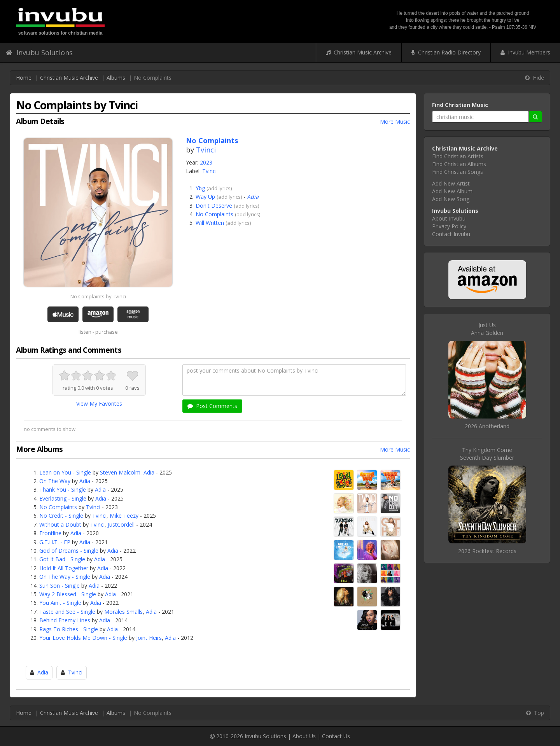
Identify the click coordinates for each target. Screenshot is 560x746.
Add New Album (452, 191)
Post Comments (212, 406)
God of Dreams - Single (69, 551)
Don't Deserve (214, 206)
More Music (395, 122)
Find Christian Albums (459, 164)
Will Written (210, 223)
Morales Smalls (123, 612)
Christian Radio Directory (446, 52)
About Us (304, 736)
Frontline (50, 533)
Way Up (205, 197)
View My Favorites (99, 404)
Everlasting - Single (63, 498)
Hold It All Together (64, 568)
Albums (116, 78)
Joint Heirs (149, 638)
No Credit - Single (61, 516)
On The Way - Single (65, 577)
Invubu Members (525, 52)
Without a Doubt (60, 524)
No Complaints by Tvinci (98, 296)
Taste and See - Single (67, 612)
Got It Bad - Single (62, 559)
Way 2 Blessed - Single (68, 594)
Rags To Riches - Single (69, 629)
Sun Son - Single (59, 586)
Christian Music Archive (359, 52)
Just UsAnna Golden (487, 329)
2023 (206, 162)
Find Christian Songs (458, 172)
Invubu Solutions (39, 53)
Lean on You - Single (65, 472)
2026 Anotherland (487, 426)
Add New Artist (451, 183)
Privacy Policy (449, 226)
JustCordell (121, 524)
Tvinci (206, 150)
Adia (253, 197)
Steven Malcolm (120, 472)
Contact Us (336, 736)
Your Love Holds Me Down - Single (83, 638)
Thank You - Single (63, 489)
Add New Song (451, 199)
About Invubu (449, 218)
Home (24, 78)
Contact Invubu (451, 234)
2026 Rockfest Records (487, 551)
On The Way (55, 481)
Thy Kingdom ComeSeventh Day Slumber (487, 454)
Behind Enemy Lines (65, 620)
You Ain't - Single (60, 603)
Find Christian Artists (458, 156)
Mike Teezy (124, 516)
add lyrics (219, 188)
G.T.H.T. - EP (55, 542)
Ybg (200, 188)
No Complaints (214, 214)
